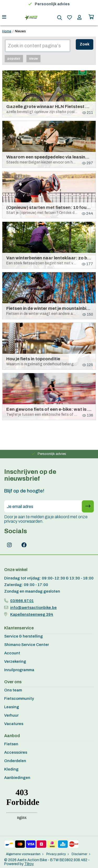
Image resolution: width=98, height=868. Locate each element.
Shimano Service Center (27, 645)
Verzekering (15, 661)
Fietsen (11, 744)
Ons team (13, 690)
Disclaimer (81, 854)
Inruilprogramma (19, 670)
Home (7, 31)
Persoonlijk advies (52, 4)
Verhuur (11, 715)
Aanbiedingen (17, 778)
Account (12, 653)
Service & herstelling (24, 636)
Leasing (12, 707)
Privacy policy (57, 854)
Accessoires (16, 752)
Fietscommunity (19, 698)
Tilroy (29, 864)
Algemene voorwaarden (25, 854)
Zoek (85, 44)
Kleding (11, 769)
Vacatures (14, 724)
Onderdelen (15, 761)
